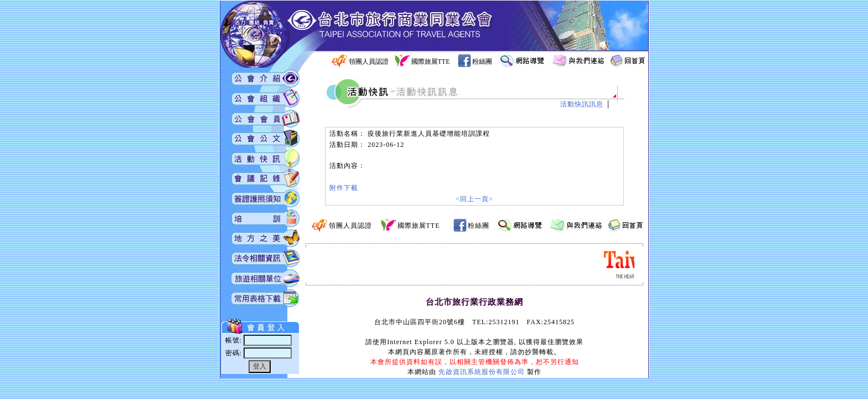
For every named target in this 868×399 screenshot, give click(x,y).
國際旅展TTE (431, 62)
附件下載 (344, 188)
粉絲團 (482, 62)
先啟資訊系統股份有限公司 (482, 372)
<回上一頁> (474, 199)
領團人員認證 (369, 62)
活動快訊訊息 (582, 104)
